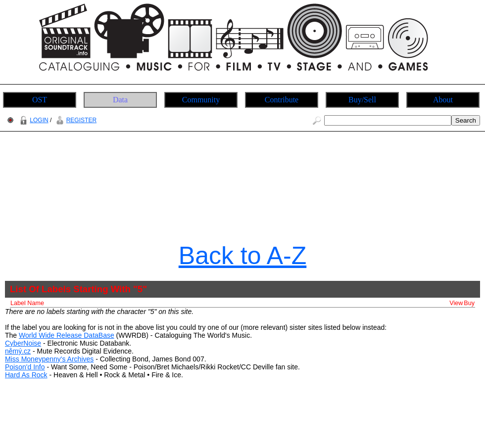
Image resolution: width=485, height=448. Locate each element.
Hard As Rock (26, 375)
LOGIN (33, 120)
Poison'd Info (25, 367)
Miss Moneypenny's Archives (49, 359)
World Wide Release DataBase (67, 335)
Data (120, 100)
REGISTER (75, 120)
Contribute (282, 100)
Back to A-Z (242, 256)
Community (201, 100)
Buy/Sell (362, 100)
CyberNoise (23, 343)
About (443, 100)
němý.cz (18, 351)
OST (40, 100)
